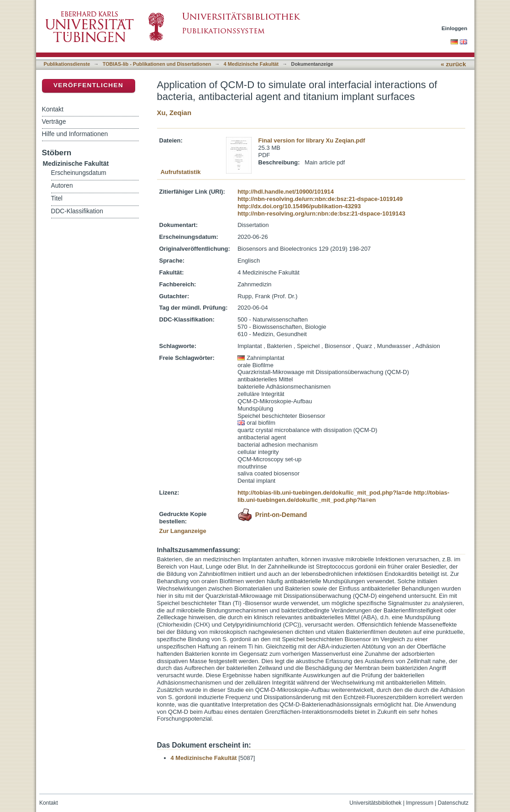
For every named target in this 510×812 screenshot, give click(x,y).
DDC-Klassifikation (77, 211)
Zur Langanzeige (183, 531)
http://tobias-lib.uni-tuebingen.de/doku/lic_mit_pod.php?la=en (343, 496)
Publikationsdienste (67, 64)
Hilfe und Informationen (75, 134)
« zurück (453, 64)
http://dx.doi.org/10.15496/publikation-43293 (299, 206)
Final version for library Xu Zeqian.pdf (312, 140)
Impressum (420, 803)
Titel (57, 198)
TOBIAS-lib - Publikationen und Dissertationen (157, 64)
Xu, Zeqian (174, 113)
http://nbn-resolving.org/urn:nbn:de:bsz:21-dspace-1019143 (321, 214)
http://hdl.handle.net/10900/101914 (286, 192)
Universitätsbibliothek (375, 803)
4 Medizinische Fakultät (251, 64)
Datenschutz (453, 803)
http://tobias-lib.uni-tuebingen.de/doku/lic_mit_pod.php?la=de (325, 493)
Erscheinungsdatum (79, 173)
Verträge (54, 121)
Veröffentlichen (88, 85)
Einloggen (455, 28)
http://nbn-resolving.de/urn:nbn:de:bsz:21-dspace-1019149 (320, 199)
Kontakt (53, 109)
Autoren (62, 186)
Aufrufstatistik (180, 172)
